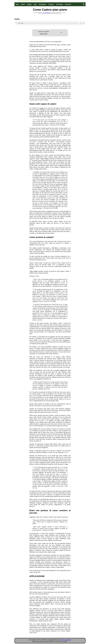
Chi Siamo (51, 5)
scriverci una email (65, 640)
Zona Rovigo (59, 4)
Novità (23, 4)
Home (17, 4)
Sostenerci (68, 4)
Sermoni (29, 5)
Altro (35, 5)
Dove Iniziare (43, 5)
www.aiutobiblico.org (47, 12)
